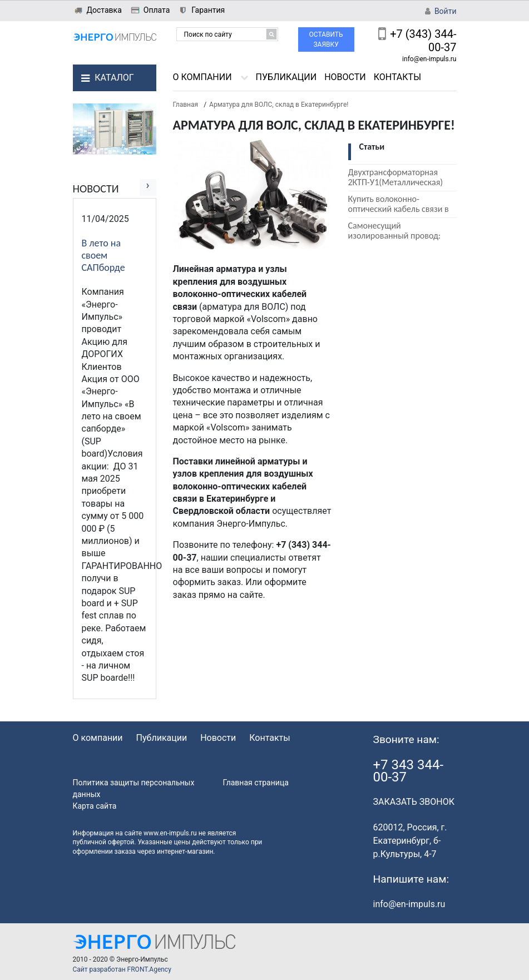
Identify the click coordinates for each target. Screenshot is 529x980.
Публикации (286, 77)
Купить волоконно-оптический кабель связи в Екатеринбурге (399, 209)
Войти (446, 11)
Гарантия (208, 10)
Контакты (397, 77)
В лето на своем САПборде (103, 255)
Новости (345, 77)
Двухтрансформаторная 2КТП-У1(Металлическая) (396, 177)
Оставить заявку (326, 39)
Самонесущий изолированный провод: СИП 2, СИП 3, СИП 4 (395, 236)
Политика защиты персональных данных (134, 788)
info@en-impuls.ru (429, 59)
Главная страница (256, 783)
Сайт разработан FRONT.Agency (122, 969)
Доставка (104, 10)
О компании (202, 77)
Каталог (114, 78)
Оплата (157, 10)
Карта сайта (95, 806)
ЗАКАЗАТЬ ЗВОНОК (414, 802)
